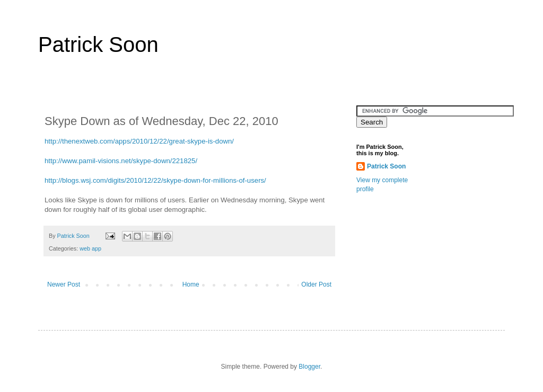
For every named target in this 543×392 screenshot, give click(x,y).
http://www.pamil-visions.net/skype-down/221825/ (121, 161)
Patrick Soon (98, 44)
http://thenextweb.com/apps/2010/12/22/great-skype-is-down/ (139, 141)
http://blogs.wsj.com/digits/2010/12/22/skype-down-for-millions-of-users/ (155, 180)
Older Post (316, 284)
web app (90, 248)
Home (191, 284)
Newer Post (64, 284)
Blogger (309, 367)
